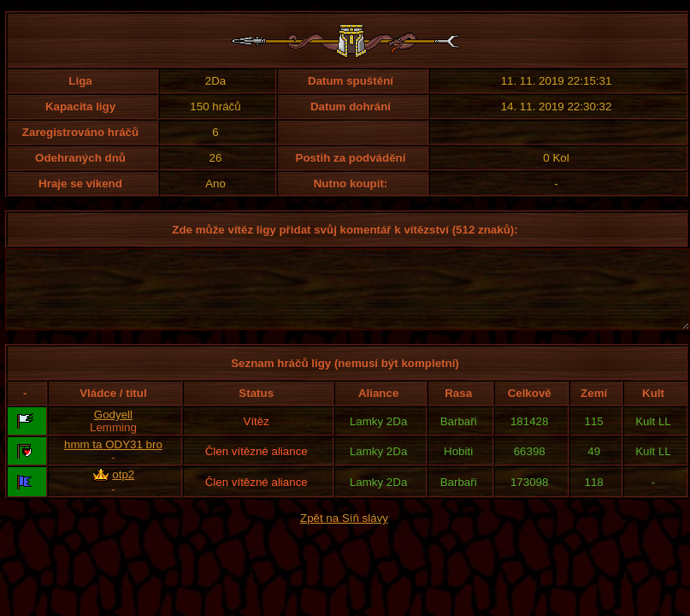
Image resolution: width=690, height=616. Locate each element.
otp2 (123, 490)
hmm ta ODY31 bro (113, 460)
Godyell (113, 430)
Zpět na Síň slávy (344, 533)
